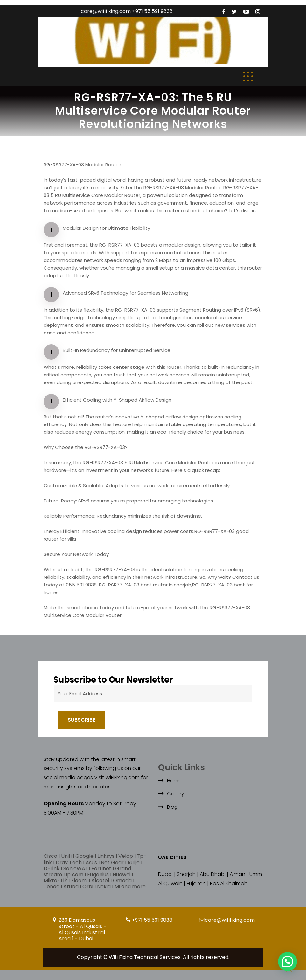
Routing (212, 310)
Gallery (176, 794)
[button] (288, 962)
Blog (172, 807)
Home (174, 781)
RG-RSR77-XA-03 (115, 569)
